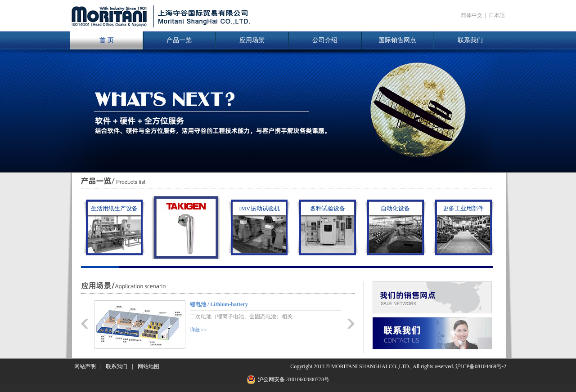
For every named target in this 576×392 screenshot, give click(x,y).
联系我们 (470, 40)
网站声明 (85, 366)
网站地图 (148, 366)
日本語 (497, 15)
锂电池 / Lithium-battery (219, 304)
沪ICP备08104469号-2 (481, 366)
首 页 (107, 40)
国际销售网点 (397, 40)
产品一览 (179, 40)
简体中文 (472, 15)
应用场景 (252, 40)
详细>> (198, 330)
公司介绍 (325, 40)
